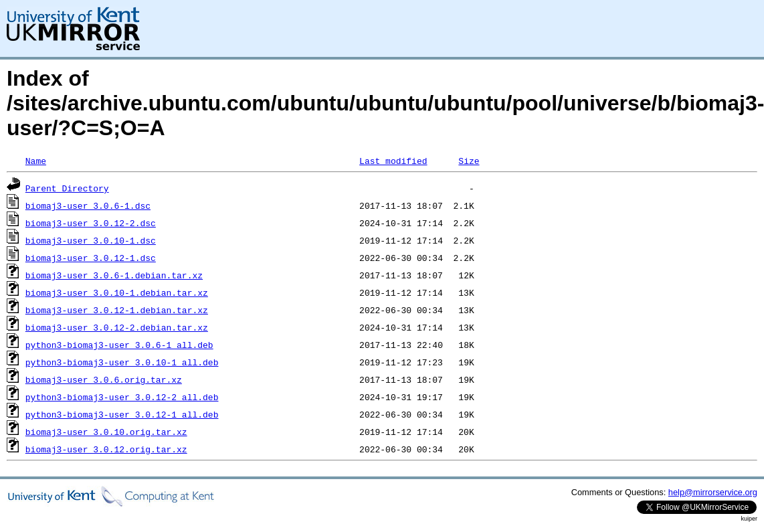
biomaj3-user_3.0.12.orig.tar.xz (106, 449)
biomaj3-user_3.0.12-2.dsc (91, 223)
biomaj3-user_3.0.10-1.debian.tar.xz (117, 292)
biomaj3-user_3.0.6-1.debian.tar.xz (114, 275)
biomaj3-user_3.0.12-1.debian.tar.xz (117, 310)
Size (469, 161)
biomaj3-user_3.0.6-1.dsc (88, 205)
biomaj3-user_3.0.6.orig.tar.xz (104, 379)
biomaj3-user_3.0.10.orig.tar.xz (106, 432)
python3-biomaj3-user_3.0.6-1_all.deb (119, 345)
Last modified (393, 161)
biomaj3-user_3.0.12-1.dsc (91, 258)
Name (36, 161)
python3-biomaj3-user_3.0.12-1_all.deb (122, 414)
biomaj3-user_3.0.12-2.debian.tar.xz (117, 327)
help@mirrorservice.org (713, 492)
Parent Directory (67, 188)
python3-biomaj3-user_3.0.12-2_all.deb (122, 397)
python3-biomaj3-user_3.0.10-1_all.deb (122, 362)
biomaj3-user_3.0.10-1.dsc (91, 240)
